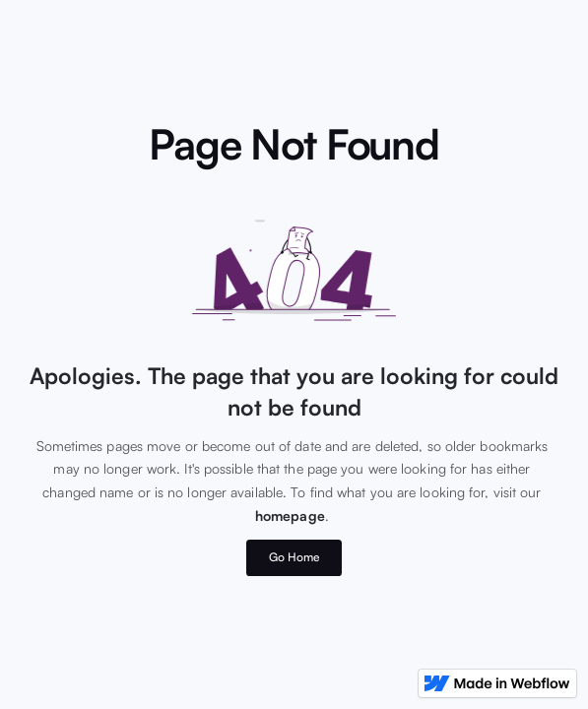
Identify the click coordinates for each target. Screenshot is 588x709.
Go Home (294, 557)
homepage (290, 516)
